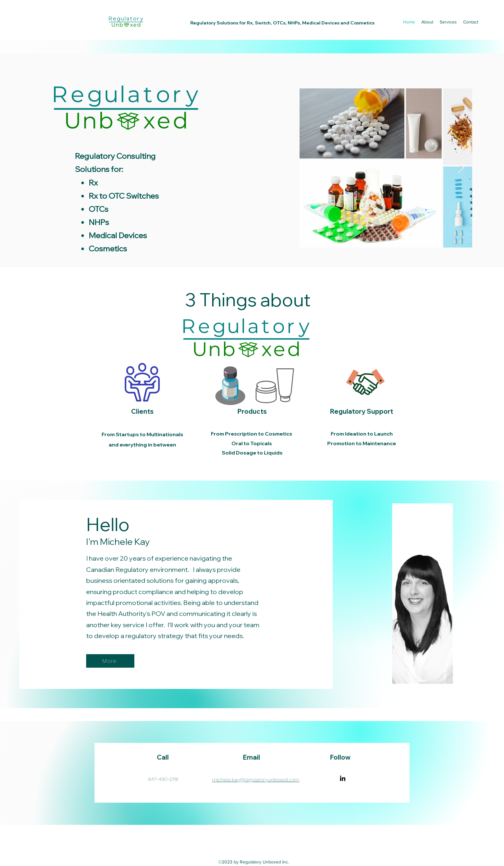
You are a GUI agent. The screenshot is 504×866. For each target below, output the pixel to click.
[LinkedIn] (343, 778)
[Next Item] (461, 168)
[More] (110, 661)
